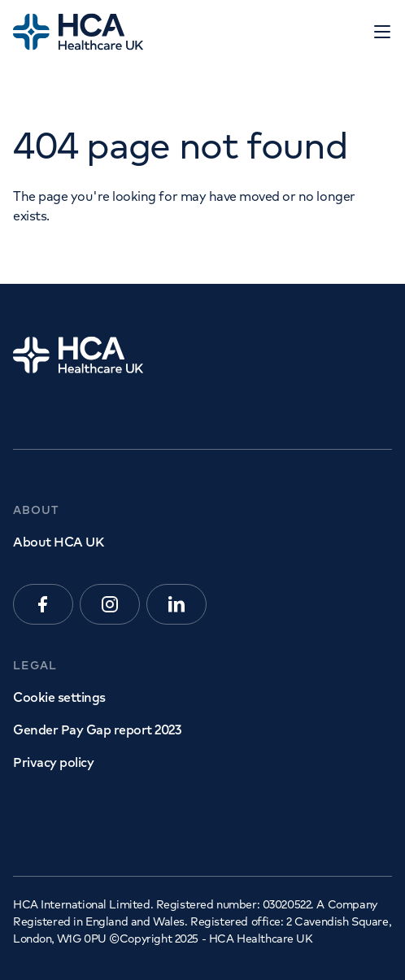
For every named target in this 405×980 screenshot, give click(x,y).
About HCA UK (58, 542)
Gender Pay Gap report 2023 (97, 730)
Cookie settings (59, 697)
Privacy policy (53, 762)
